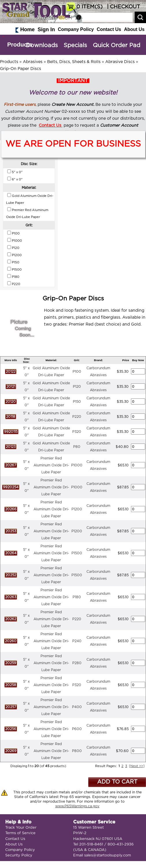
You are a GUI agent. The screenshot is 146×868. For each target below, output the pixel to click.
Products (20, 45)
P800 (77, 751)
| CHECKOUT (123, 7)
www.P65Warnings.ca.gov (77, 806)
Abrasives (33, 62)
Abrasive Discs (120, 62)
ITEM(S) (89, 7)
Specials (75, 45)
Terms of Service (20, 833)
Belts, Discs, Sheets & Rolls (74, 62)
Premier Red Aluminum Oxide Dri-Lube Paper (51, 465)
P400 (77, 707)
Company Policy (76, 29)
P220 (77, 417)
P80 (77, 447)
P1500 (77, 553)
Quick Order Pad (117, 45)
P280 (77, 663)
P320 (77, 432)
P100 (77, 372)
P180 (77, 597)
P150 (77, 402)
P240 (77, 641)
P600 (77, 729)
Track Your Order (21, 828)
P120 (77, 387)
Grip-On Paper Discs (21, 69)
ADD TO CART (117, 782)
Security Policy (19, 855)
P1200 (77, 509)
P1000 (77, 465)
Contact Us (109, 29)
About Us (134, 29)
